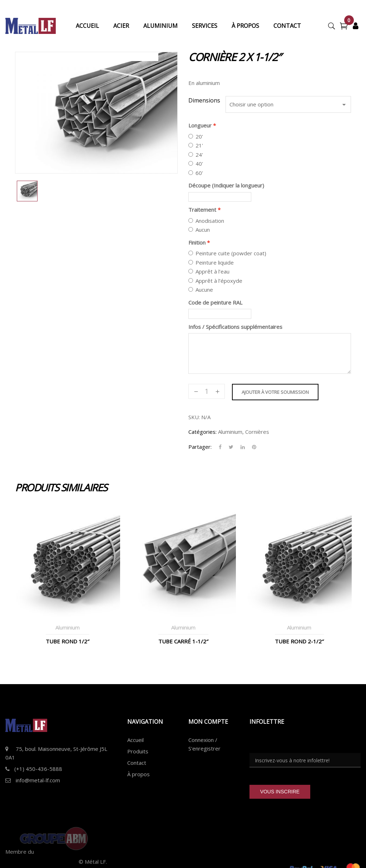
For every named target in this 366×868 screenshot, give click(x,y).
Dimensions (204, 100)
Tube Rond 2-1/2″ (299, 641)
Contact (137, 763)
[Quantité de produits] (207, 391)
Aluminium (230, 432)
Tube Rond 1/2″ (68, 641)
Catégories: (202, 432)
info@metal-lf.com (38, 780)
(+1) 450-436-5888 (38, 769)
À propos (139, 774)
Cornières (257, 432)
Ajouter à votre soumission (275, 392)
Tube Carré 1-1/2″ (183, 641)
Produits (138, 751)
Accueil (135, 740)
